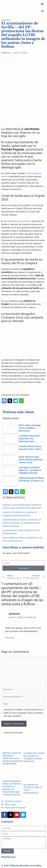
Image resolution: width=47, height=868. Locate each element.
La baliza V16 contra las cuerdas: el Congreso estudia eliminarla (34, 757)
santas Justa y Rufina (21, 221)
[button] (42, 4)
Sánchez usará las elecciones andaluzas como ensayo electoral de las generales (13, 758)
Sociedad (6, 20)
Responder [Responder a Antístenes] (10, 638)
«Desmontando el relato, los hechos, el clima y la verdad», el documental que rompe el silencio (22, 523)
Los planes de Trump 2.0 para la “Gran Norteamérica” (33, 789)
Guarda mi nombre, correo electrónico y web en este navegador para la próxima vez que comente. (24, 713)
